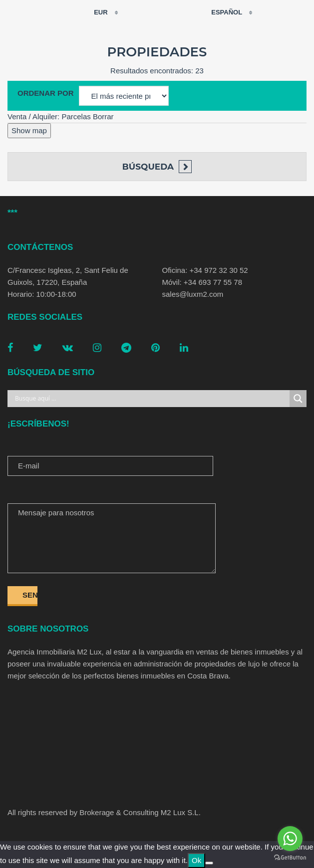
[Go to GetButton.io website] (290, 858)
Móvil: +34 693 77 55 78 (202, 282)
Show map (29, 130)
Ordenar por (46, 93)
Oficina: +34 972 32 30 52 (205, 270)
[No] (209, 863)
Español (220, 12)
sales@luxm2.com (193, 294)
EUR (95, 12)
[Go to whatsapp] (290, 839)
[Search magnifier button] (298, 399)
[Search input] (151, 399)
